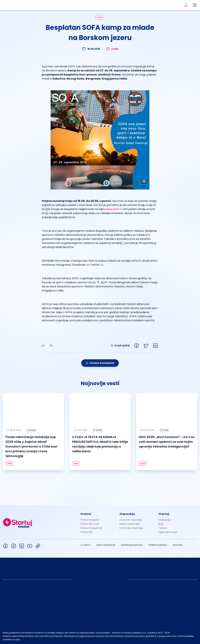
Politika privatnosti (132, 545)
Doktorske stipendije (131, 528)
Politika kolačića (158, 545)
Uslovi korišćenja (106, 545)
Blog (161, 524)
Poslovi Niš (86, 532)
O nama (85, 545)
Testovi (163, 528)
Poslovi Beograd (90, 520)
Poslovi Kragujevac (91, 528)
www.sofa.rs (114, 209)
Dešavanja (165, 520)
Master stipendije (130, 524)
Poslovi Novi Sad (90, 524)
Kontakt (177, 545)
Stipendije (127, 514)
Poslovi (86, 514)
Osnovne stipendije (131, 520)
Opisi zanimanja (168, 532)
